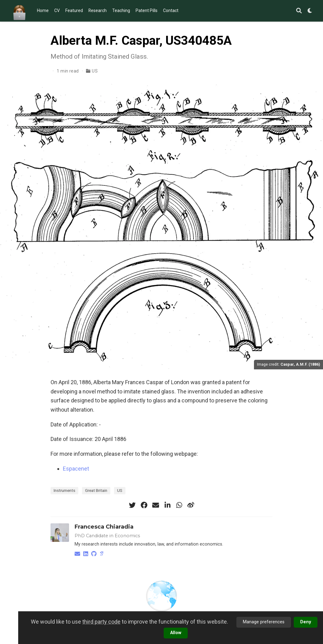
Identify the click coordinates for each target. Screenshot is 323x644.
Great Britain (96, 490)
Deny (306, 622)
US (95, 71)
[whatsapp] (179, 505)
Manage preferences (264, 622)
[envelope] (156, 505)
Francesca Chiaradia (104, 527)
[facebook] (144, 505)
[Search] (299, 11)
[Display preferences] (310, 11)
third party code (101, 622)
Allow (176, 633)
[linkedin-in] (167, 505)
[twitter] (132, 505)
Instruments (64, 490)
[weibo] (191, 505)
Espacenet (76, 469)
